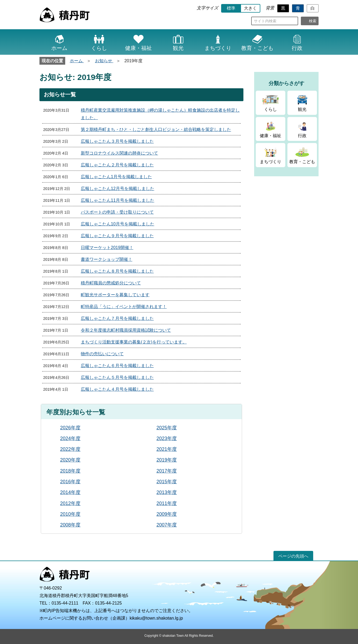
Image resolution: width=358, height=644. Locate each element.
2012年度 (70, 503)
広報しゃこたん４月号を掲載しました (117, 389)
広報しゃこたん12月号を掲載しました (118, 189)
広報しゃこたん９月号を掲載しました (117, 236)
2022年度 (70, 449)
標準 (231, 8)
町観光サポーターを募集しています (115, 295)
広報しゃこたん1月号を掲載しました (116, 177)
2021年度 (167, 449)
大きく (250, 8)
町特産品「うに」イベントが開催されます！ (124, 307)
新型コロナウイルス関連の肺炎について (119, 153)
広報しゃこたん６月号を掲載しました (117, 366)
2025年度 (167, 428)
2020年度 (70, 460)
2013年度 (167, 492)
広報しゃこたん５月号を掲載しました (117, 377)
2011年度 (167, 503)
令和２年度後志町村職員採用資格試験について (126, 330)
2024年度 (70, 438)
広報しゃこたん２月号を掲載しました (117, 165)
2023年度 (167, 438)
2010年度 (70, 514)
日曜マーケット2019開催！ (107, 248)
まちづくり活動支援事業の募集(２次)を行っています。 (134, 342)
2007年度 (167, 525)
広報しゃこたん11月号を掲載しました (118, 200)
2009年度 (167, 514)
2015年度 (167, 482)
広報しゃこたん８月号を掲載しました (117, 271)
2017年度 (167, 471)
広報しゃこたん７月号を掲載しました (117, 318)
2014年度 (70, 492)
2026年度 (70, 428)
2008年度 (70, 525)
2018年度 (70, 471)
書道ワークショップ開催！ (107, 259)
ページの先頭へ (293, 556)
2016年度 (70, 482)
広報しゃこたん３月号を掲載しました (117, 141)
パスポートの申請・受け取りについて (117, 212)
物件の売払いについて (102, 354)
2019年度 (167, 460)
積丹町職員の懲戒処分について (111, 283)
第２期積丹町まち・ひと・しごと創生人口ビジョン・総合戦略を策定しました (156, 129)
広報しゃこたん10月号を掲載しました (118, 224)
